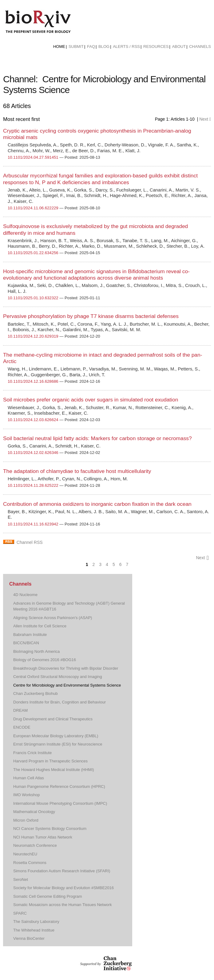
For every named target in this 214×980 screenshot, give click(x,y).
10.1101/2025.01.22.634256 (33, 253)
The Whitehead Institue (34, 930)
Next (205, 119)
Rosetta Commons (30, 863)
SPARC (20, 913)
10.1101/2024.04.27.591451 (33, 157)
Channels (200, 46)
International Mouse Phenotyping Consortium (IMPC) (60, 803)
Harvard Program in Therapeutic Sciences (50, 761)
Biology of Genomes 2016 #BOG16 (45, 660)
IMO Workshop (27, 795)
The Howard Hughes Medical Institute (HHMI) (54, 770)
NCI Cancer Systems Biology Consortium (50, 829)
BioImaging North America (36, 651)
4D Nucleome (25, 595)
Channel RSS (30, 542)
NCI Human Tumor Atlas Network (43, 837)
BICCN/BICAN (26, 643)
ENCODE (22, 727)
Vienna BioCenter (29, 938)
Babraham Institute (30, 635)
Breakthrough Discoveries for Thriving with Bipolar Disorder (66, 668)
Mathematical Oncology (34, 812)
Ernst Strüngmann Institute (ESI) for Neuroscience (58, 744)
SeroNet (21, 879)
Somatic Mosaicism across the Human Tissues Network (62, 905)
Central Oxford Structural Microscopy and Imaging (58, 677)
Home (59, 46)
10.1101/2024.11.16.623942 (33, 524)
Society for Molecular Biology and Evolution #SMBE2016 (63, 888)
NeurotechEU (25, 854)
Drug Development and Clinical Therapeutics (53, 719)
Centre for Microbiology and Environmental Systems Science (67, 685)
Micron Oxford (26, 820)
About (179, 46)
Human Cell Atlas (29, 778)
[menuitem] (59, 47)
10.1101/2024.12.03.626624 (33, 420)
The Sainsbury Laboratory (36, 922)
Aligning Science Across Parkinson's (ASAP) (53, 618)
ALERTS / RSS (126, 46)
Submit (76, 46)
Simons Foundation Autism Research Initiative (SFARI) (62, 871)
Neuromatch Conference (35, 845)
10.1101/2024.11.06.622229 (33, 208)
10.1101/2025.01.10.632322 (33, 298)
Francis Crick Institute (32, 753)
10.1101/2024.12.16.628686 (33, 381)
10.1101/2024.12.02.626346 (33, 453)
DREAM (20, 710)
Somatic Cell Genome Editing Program (48, 896)
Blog (104, 46)
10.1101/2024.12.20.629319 (33, 336)
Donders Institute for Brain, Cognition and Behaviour (59, 702)
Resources (156, 46)
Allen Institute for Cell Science (40, 626)
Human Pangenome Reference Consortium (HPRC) (59, 786)
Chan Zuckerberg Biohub (36, 693)
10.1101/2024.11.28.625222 (33, 485)
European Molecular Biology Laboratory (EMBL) (56, 736)
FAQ (91, 46)
